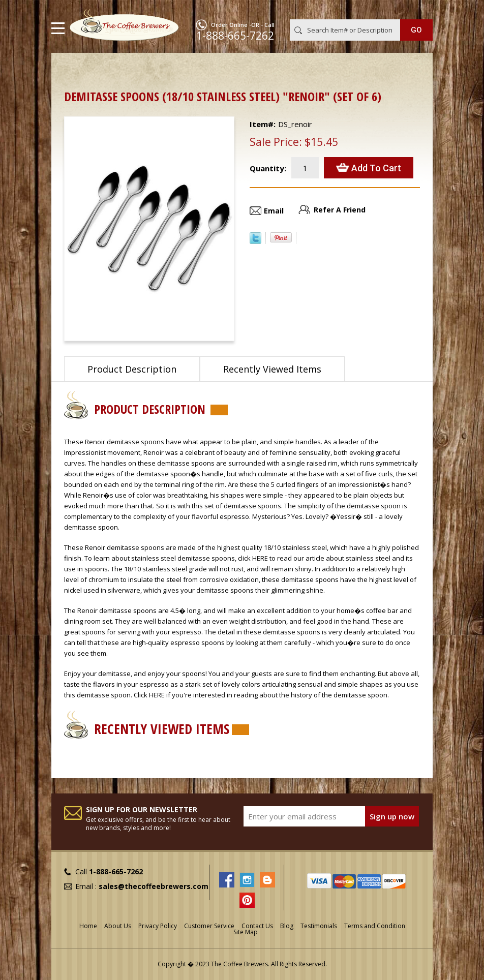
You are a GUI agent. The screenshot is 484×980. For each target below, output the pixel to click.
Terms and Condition (375, 926)
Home (74, 69)
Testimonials (319, 926)
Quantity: (268, 168)
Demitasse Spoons (130, 69)
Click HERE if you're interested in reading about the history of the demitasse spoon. (261, 695)
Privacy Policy (158, 926)
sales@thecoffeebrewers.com (154, 886)
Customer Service (209, 926)
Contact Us (257, 926)
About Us (118, 926)
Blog (287, 926)
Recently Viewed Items (272, 369)
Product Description (132, 369)
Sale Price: (276, 142)
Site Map (246, 932)
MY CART (418, 10)
